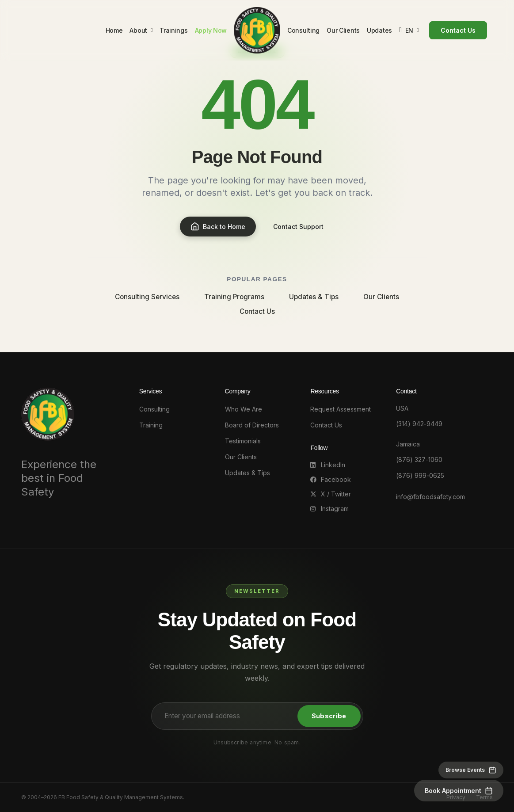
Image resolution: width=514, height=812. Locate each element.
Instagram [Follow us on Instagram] (329, 509)
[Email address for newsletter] (226, 716)
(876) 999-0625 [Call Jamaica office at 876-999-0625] (420, 475)
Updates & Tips (314, 297)
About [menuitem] (140, 31)
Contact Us (257, 311)
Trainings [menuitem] (173, 32)
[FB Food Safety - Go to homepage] (257, 31)
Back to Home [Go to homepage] (218, 227)
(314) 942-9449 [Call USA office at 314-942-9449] (419, 424)
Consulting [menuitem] (305, 32)
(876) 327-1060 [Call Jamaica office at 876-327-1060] (419, 459)
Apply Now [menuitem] (209, 32)
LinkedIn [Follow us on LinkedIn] (328, 465)
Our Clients (381, 297)
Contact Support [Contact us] (299, 227)
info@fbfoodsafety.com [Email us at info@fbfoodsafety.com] (430, 497)
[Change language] (410, 32)
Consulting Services (147, 297)
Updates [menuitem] (381, 32)
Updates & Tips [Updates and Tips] (247, 473)
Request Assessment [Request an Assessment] (341, 409)
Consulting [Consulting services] (154, 409)
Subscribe (329, 716)
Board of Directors (252, 425)
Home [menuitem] (113, 32)
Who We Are (244, 409)
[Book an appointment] (459, 791)
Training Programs (234, 297)
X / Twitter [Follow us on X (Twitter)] (331, 494)
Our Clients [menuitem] (345, 32)
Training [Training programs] (151, 425)
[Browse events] (471, 770)
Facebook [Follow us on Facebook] (331, 479)
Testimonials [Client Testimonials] (243, 441)
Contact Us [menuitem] (459, 32)
